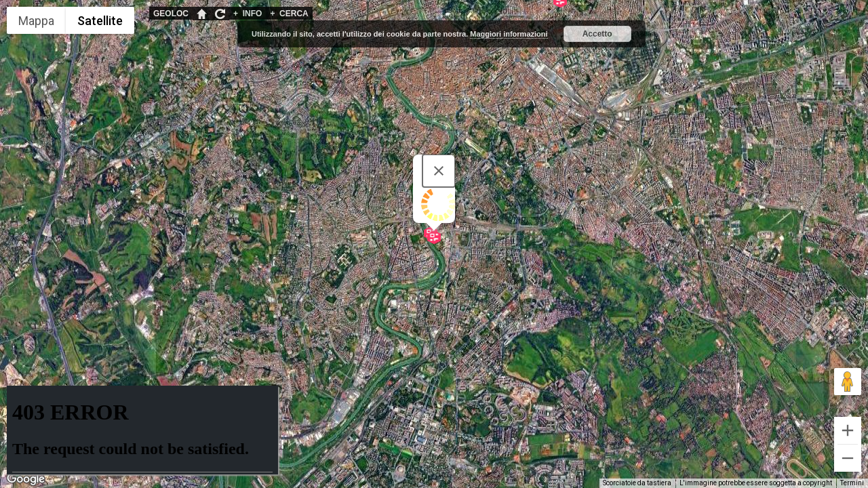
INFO (248, 14)
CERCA (289, 14)
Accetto (597, 34)
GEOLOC (171, 14)
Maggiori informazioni (509, 34)
